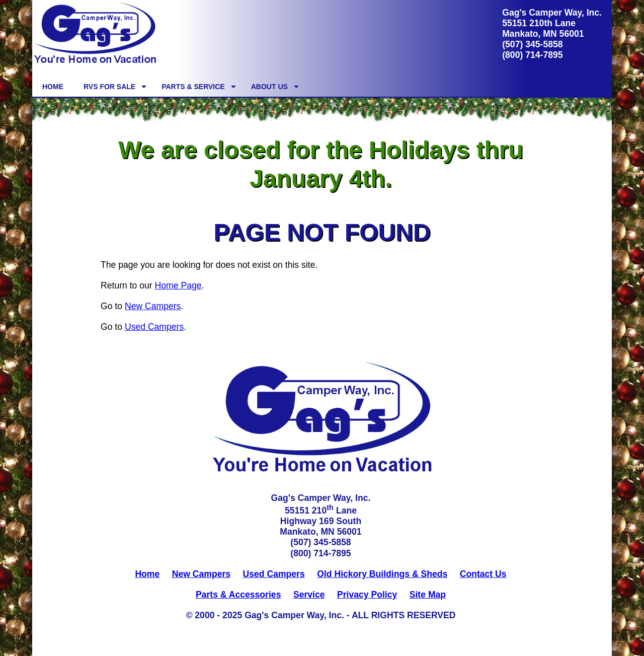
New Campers (153, 306)
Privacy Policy (367, 595)
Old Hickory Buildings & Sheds (382, 574)
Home (147, 574)
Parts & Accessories (238, 595)
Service (309, 595)
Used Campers (154, 327)
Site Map (428, 595)
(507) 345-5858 (532, 44)
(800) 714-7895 (532, 55)
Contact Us (483, 574)
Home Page (178, 285)
